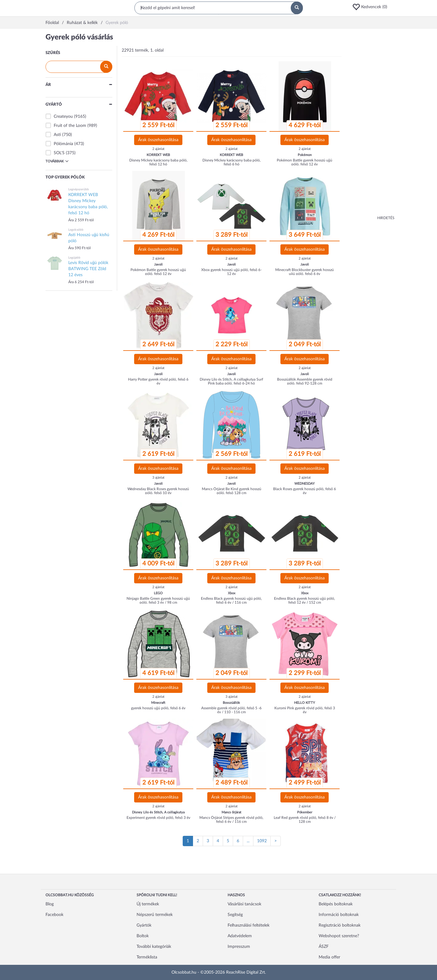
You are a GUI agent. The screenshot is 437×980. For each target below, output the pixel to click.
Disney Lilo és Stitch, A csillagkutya (158, 812)
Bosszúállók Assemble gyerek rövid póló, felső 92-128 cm (305, 381)
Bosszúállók (231, 703)
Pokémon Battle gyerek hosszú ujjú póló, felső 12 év (305, 162)
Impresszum (239, 947)
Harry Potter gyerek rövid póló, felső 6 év (158, 381)
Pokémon (305, 155)
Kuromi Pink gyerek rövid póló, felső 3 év (305, 710)
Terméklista (147, 957)
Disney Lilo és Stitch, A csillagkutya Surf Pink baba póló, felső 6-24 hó (231, 381)
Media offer (329, 957)
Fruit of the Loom (70, 126)
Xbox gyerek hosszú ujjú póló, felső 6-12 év (231, 272)
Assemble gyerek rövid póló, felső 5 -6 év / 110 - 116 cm (231, 710)
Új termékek (148, 904)
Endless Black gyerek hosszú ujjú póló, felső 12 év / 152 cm (305, 600)
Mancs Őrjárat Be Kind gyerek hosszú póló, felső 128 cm (232, 491)
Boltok (143, 936)
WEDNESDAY (305, 484)
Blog (50, 904)
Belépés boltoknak (336, 904)
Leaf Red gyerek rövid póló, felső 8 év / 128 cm (305, 820)
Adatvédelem (240, 936)
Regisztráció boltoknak (340, 925)
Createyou (63, 117)
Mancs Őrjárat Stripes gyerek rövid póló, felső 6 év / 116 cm (231, 820)
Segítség (235, 915)
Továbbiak (57, 161)
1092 (262, 841)
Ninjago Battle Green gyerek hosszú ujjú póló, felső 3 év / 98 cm (158, 600)
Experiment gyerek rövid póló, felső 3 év (158, 818)
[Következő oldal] (276, 841)
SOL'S (59, 153)
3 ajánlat (158, 478)
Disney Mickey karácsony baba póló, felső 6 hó (232, 162)
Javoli (158, 264)
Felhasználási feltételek (249, 925)
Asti (57, 135)
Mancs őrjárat (231, 812)
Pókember (305, 812)
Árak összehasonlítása (158, 140)
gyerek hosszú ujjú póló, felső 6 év (158, 708)
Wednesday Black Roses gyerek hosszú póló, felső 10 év (158, 491)
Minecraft (158, 703)
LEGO (158, 593)
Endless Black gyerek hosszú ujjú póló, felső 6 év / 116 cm (231, 600)
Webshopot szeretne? (339, 936)
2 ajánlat (158, 149)
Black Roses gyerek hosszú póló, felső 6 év (305, 491)
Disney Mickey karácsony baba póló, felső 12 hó (158, 162)
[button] (372, 7)
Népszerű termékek (155, 915)
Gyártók (144, 925)
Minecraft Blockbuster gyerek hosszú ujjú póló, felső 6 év (305, 272)
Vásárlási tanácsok (244, 904)
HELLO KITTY (305, 703)
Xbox (232, 593)
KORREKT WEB (158, 155)
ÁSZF (324, 947)
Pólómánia (63, 144)
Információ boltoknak (339, 915)
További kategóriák (154, 947)
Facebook (54, 915)
